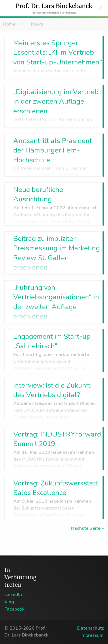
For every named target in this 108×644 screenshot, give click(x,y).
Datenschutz (90, 628)
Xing (9, 602)
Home (9, 24)
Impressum (92, 635)
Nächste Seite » (87, 528)
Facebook (14, 609)
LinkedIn (13, 595)
